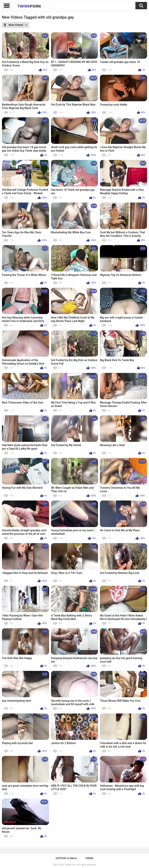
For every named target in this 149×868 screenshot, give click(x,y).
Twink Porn (70, 865)
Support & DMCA (66, 858)
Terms (89, 858)
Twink (29, 6)
